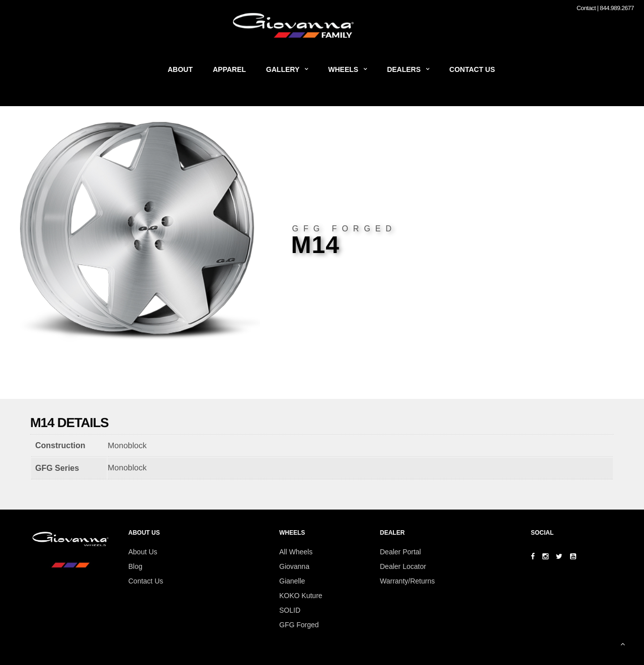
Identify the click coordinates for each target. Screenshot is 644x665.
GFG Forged (299, 625)
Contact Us (472, 69)
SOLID (290, 610)
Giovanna (294, 566)
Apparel (229, 69)
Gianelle (292, 581)
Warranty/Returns (407, 581)
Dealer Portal (400, 552)
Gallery (283, 69)
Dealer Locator (403, 566)
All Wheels (296, 552)
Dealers (404, 69)
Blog (135, 566)
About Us (143, 552)
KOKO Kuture (301, 596)
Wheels (343, 69)
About (180, 69)
